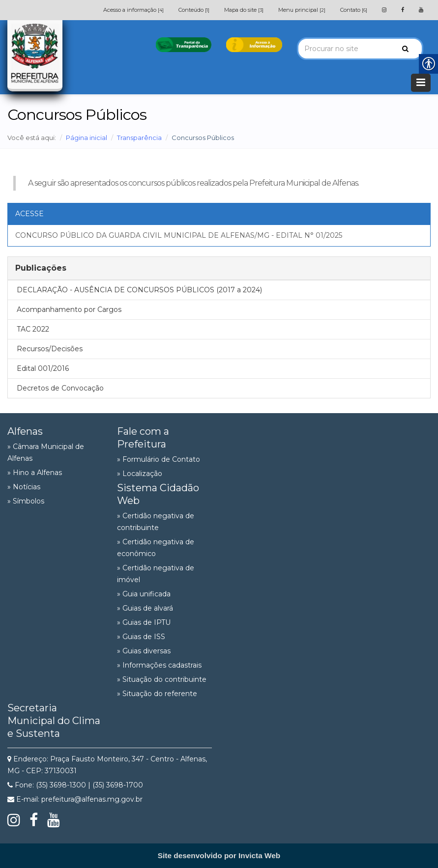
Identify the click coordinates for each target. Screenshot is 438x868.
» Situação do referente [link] (157, 694)
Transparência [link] (139, 138)
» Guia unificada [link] (144, 594)
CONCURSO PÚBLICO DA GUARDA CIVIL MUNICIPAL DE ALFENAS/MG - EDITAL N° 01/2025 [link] (179, 235)
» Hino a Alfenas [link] (35, 473)
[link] (384, 10)
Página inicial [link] (87, 138)
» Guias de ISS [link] (141, 637)
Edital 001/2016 (43, 368)
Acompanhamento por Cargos (69, 309)
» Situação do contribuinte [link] (162, 679)
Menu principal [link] (302, 10)
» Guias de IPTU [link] (144, 622)
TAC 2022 (33, 329)
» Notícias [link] (24, 487)
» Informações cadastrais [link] (159, 665)
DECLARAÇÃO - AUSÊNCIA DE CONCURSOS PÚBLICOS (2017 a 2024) (139, 290)
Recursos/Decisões (50, 349)
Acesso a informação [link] (133, 10)
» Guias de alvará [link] (145, 608)
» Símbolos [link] (26, 501)
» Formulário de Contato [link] (159, 459)
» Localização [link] (140, 474)
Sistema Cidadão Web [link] (158, 494)
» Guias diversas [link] (144, 651)
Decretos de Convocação (60, 388)
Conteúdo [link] (194, 10)
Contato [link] (354, 10)
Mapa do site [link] (244, 10)
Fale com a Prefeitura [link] (143, 438)
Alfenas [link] (25, 431)
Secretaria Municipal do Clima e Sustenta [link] (54, 721)
